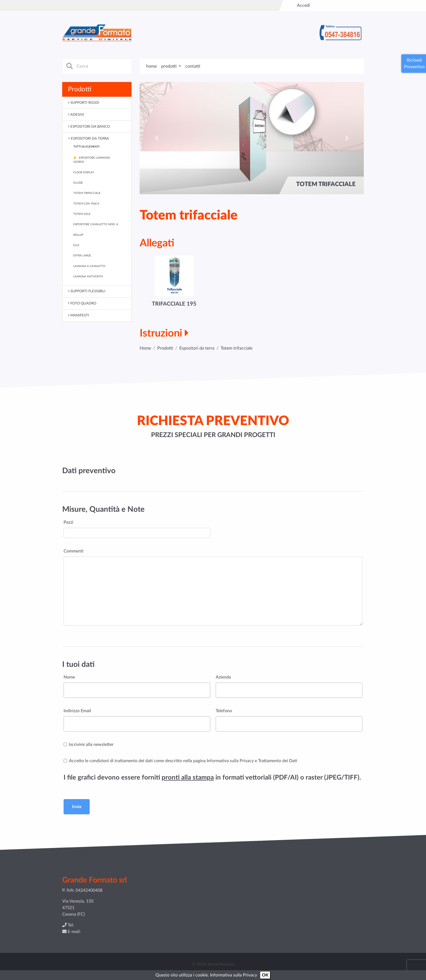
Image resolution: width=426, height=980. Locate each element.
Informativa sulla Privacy (234, 975)
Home (145, 348)
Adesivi (276, 885)
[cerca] (97, 66)
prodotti (225, 885)
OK (265, 975)
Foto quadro (280, 912)
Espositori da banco (287, 892)
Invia (77, 807)
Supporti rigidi (282, 879)
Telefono (224, 711)
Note (222, 905)
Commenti (73, 551)
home (151, 66)
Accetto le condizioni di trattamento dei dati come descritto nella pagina (183, 761)
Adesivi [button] (77, 115)
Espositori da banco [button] (90, 127)
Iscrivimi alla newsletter (91, 745)
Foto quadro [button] (83, 303)
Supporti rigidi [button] (85, 103)
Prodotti (165, 348)
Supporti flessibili (285, 905)
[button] (156, 138)
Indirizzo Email (77, 711)
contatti (193, 66)
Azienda (223, 677)
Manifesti (278, 918)
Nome (69, 677)
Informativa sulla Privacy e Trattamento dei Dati (252, 761)
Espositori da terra (197, 348)
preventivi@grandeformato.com (111, 932)
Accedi (303, 5)
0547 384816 (88, 925)
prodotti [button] (169, 66)
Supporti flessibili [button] (88, 291)
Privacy (224, 899)
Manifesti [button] (80, 315)
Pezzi (68, 522)
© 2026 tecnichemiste (213, 964)
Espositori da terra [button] (90, 139)
